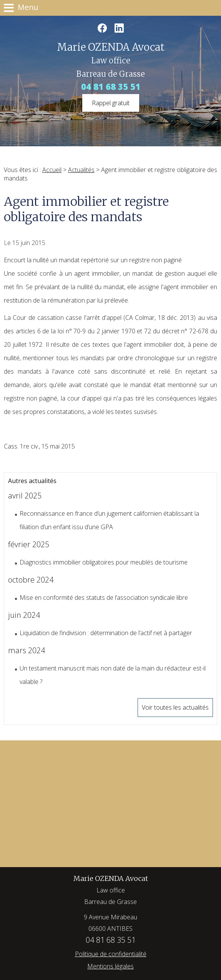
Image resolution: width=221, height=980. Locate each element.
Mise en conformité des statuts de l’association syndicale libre (104, 598)
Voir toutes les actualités (175, 707)
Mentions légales (110, 966)
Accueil (52, 170)
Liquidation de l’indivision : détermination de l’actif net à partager (106, 633)
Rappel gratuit (111, 103)
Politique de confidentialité (111, 954)
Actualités (81, 170)
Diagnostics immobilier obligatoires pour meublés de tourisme (104, 562)
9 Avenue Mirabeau (110, 924)
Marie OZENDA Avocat (111, 891)
